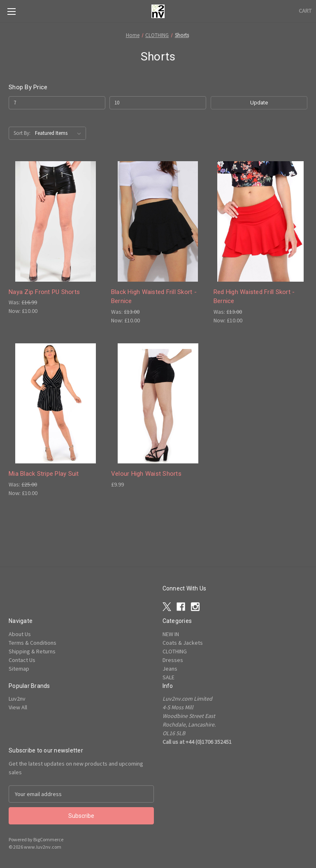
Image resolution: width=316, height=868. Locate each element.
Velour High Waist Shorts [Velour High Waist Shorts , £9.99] (146, 474)
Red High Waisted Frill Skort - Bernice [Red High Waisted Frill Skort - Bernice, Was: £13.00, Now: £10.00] (254, 297)
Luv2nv (17, 699)
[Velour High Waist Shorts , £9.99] (158, 404)
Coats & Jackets (183, 643)
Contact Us (22, 660)
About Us (20, 634)
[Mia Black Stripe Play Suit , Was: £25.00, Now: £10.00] (56, 404)
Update (259, 103)
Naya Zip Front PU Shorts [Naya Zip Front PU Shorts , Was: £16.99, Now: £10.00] (44, 292)
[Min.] (57, 103)
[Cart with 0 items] (305, 11)
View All (18, 707)
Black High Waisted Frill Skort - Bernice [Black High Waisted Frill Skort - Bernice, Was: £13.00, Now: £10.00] (154, 297)
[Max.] (158, 103)
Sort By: (22, 133)
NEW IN (171, 634)
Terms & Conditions (33, 643)
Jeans (170, 669)
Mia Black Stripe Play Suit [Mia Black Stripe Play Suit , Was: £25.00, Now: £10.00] (44, 474)
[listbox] (60, 133)
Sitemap (19, 669)
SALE (168, 677)
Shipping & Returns (32, 651)
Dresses (173, 660)
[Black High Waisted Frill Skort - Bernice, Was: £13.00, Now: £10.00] (158, 221)
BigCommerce (48, 839)
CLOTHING (175, 651)
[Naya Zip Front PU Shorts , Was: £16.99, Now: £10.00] (56, 221)
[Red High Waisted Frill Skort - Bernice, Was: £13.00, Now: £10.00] (260, 221)
